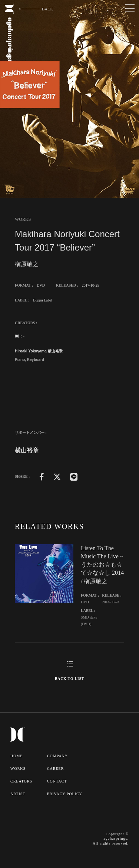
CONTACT (57, 781)
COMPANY (57, 756)
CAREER (55, 769)
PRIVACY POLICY (65, 794)
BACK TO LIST (69, 679)
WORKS (18, 769)
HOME (16, 756)
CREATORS (21, 781)
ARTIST (18, 794)
